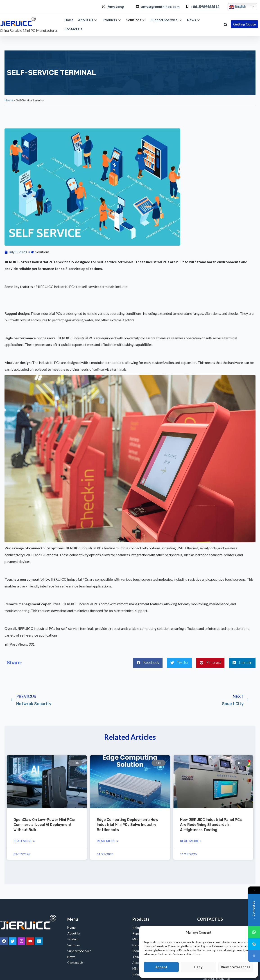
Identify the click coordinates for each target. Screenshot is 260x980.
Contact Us (73, 29)
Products (112, 20)
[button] (226, 25)
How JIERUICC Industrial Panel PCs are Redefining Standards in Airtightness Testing (211, 825)
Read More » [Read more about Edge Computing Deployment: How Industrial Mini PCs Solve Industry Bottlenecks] (107, 841)
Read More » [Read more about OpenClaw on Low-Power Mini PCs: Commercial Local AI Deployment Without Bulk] (24, 841)
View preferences (236, 967)
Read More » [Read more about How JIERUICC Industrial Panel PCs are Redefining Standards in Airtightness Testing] (191, 841)
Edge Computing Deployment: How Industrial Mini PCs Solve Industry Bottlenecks (128, 825)
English (237, 7)
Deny (198, 967)
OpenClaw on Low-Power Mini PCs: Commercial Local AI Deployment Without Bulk (44, 825)
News (194, 20)
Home (69, 20)
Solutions (136, 20)
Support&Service (167, 20)
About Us (88, 20)
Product (73, 939)
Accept (161, 967)
